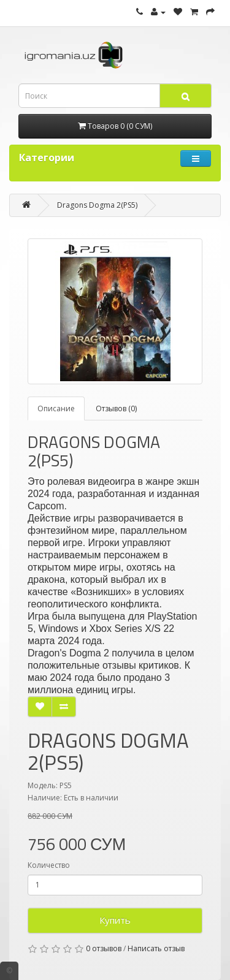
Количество (49, 865)
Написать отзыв (156, 948)
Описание (56, 408)
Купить (115, 920)
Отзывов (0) (116, 408)
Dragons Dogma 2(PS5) (97, 205)
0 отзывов (104, 948)
